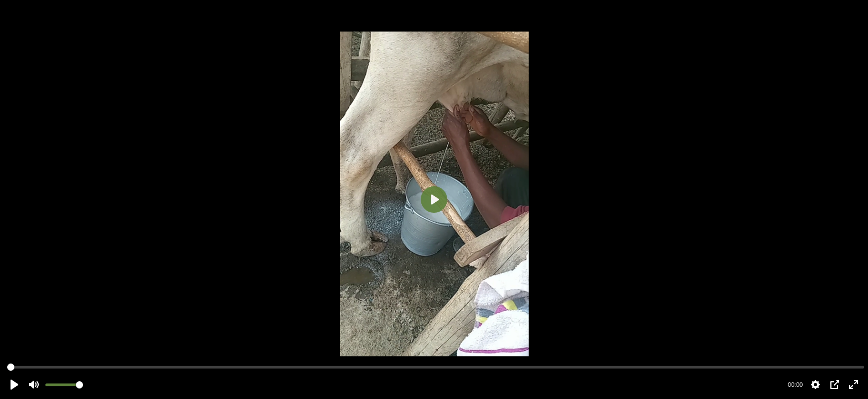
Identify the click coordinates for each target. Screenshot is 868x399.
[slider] (436, 367)
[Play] (434, 199)
